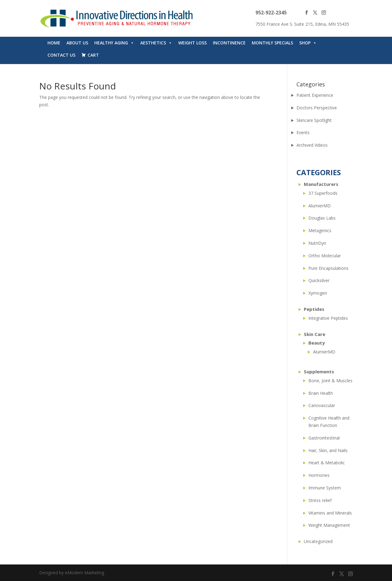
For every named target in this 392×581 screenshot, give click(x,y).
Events (303, 132)
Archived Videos (312, 145)
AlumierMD (320, 206)
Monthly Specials (272, 43)
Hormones (319, 475)
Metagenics (320, 230)
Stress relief (320, 500)
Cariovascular (322, 405)
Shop (308, 43)
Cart (93, 55)
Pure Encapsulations (328, 268)
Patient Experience (315, 95)
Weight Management (329, 525)
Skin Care (315, 334)
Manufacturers (321, 184)
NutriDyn (317, 243)
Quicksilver (319, 280)
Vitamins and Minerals (330, 513)
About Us (77, 43)
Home (54, 43)
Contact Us (61, 55)
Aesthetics (156, 43)
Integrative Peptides (328, 318)
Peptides (314, 309)
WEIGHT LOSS (192, 43)
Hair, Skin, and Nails (328, 450)
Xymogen (318, 293)
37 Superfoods (323, 193)
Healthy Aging (114, 43)
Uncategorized (318, 541)
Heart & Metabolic (327, 463)
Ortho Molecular (325, 256)
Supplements (319, 372)
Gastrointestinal (324, 438)
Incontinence (229, 43)
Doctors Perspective (317, 108)
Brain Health (321, 393)
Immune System (325, 488)
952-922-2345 (271, 13)
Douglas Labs (322, 218)
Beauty (317, 343)
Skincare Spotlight (314, 120)
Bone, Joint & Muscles (330, 381)
